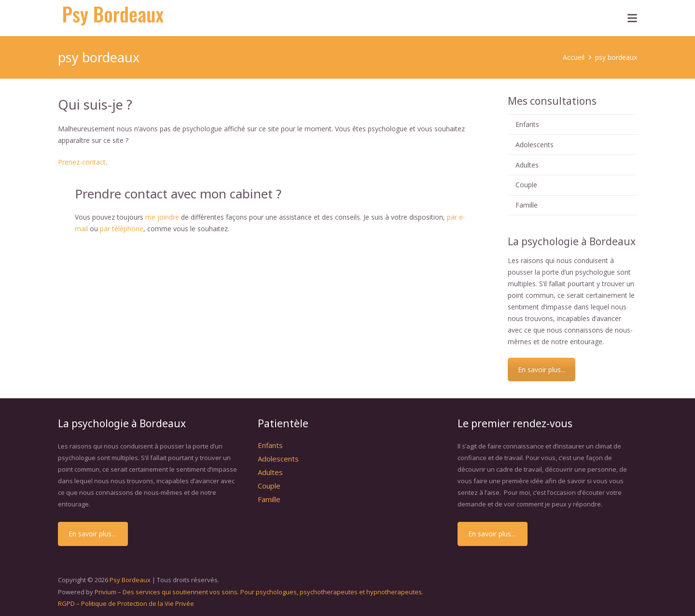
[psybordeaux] (115, 18)
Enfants (527, 124)
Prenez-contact (82, 162)
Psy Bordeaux (130, 580)
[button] (632, 18)
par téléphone (122, 229)
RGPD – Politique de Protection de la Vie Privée (126, 603)
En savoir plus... (542, 370)
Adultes (527, 165)
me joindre (162, 217)
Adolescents (535, 145)
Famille (527, 205)
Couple (526, 185)
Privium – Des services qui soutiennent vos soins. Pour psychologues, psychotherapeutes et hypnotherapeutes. (259, 592)
